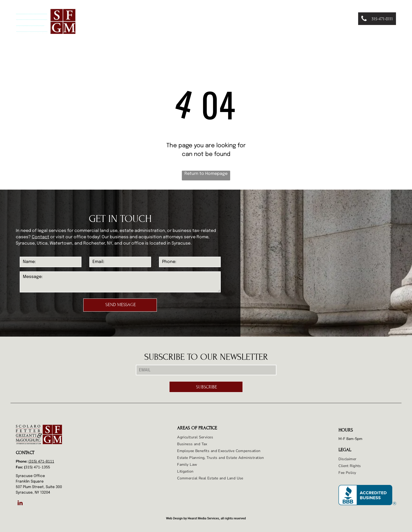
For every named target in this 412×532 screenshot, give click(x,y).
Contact (40, 237)
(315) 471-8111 (41, 461)
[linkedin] (20, 504)
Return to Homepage (206, 174)
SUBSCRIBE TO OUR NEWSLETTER (206, 357)
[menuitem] (143, 19)
